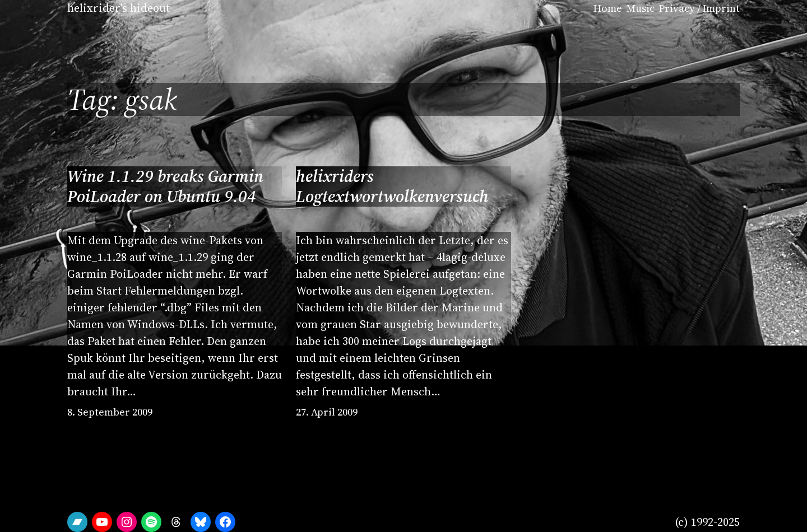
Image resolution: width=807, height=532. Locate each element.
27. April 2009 (327, 412)
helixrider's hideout (119, 8)
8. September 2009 (110, 412)
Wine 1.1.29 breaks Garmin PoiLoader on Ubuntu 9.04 (165, 186)
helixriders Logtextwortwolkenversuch (392, 186)
